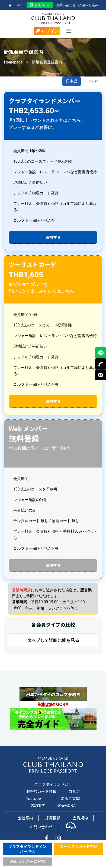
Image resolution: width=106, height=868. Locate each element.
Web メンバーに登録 (27, 861)
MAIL (101, 375)
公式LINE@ (40, 5)
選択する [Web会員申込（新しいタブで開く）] (53, 565)
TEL (101, 364)
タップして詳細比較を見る (53, 640)
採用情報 (53, 818)
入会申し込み (88, 5)
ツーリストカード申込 (79, 846)
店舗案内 (38, 805)
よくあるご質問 (66, 798)
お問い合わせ (66, 5)
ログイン (47, 31)
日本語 (72, 81)
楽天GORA (67, 805)
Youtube (34, 798)
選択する (53, 237)
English (92, 81)
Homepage (13, 62)
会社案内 (25, 818)
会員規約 (80, 818)
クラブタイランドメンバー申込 (27, 849)
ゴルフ (74, 791)
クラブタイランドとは (53, 784)
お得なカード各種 (41, 791)
